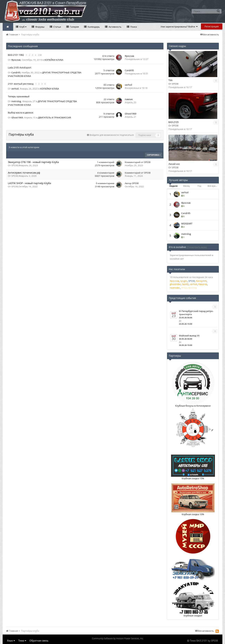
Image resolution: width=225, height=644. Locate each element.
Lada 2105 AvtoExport (20, 68)
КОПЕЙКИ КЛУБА (54, 60)
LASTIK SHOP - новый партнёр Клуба (30, 183)
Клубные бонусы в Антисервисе (193, 406)
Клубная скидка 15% (193, 478)
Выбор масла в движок (21, 113)
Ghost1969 (17, 117)
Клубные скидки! (193, 616)
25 (40, 55)
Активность (115, 27)
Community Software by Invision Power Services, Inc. (118, 638)
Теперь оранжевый (19, 96)
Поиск (133, 27)
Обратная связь (39, 641)
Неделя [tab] (173, 186)
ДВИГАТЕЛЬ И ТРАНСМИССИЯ (54, 117)
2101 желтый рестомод (21, 84)
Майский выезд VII (189, 336)
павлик (129, 99)
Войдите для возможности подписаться (112, 135)
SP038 (15, 165)
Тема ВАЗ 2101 (199, 641)
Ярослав (16, 60)
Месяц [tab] (186, 186)
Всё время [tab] (213, 186)
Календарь (93, 27)
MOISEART (187, 224)
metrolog (16, 101)
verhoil (15, 89)
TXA (170, 80)
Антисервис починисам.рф (24, 173)
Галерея (74, 27)
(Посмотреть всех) (197, 247)
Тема (22, 641)
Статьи (57, 27)
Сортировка (154, 155)
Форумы (40, 27)
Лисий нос (174, 164)
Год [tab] (199, 186)
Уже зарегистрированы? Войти (179, 27)
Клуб (23, 27)
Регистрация (212, 26)
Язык (11, 641)
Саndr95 (16, 72)
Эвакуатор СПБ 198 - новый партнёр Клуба (33, 162)
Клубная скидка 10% (193, 514)
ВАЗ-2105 (173, 122)
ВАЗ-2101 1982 (16, 55)
